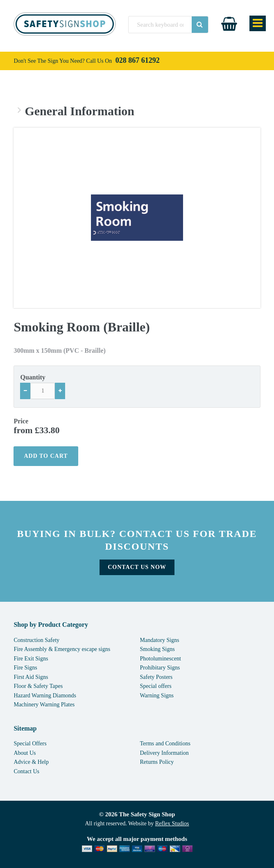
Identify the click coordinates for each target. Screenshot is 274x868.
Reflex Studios (172, 823)
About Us (25, 753)
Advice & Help (31, 762)
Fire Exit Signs (31, 659)
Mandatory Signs (160, 640)
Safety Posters (156, 677)
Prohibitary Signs (160, 668)
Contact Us (26, 771)
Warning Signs (157, 696)
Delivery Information (164, 753)
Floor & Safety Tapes (38, 686)
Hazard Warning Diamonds (45, 696)
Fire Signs (25, 668)
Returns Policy (157, 762)
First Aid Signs (31, 677)
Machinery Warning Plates (44, 705)
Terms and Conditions (165, 744)
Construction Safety (36, 640)
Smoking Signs (157, 649)
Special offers (156, 686)
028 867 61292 (138, 60)
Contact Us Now (137, 567)
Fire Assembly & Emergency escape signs (62, 649)
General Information (79, 111)
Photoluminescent (161, 659)
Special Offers (30, 744)
